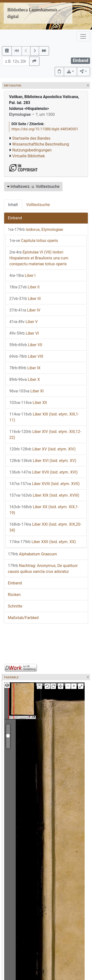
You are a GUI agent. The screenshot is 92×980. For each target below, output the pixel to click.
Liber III (25, 299)
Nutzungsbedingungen (32, 150)
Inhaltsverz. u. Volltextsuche (33, 186)
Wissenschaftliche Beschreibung (41, 144)
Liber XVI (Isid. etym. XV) (43, 461)
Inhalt (13, 205)
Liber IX (25, 368)
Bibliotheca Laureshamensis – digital (34, 13)
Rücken (14, 595)
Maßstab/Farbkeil (23, 618)
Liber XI (26, 391)
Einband (15, 218)
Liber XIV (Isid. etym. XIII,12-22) (45, 435)
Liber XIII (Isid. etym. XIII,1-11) (44, 417)
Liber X (25, 379)
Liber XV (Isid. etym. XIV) (42, 449)
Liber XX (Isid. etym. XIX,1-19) (44, 510)
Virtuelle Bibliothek (29, 156)
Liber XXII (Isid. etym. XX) (43, 542)
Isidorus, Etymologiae (35, 230)
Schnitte (15, 606)
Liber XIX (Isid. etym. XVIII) (44, 495)
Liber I (22, 275)
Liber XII (28, 403)
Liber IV (25, 310)
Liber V (23, 322)
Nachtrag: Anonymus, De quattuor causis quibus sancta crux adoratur (43, 569)
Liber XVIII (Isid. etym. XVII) (45, 484)
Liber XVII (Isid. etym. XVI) (43, 472)
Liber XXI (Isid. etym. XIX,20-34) (45, 527)
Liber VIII (26, 356)
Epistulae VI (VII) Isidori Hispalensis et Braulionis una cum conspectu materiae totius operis (39, 258)
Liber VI (24, 333)
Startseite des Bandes (31, 138)
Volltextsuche (38, 205)
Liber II (24, 287)
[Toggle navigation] (83, 36)
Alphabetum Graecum (32, 554)
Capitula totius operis (34, 241)
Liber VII (26, 345)
